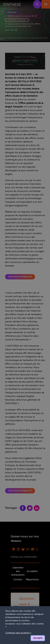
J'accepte (38, 638)
